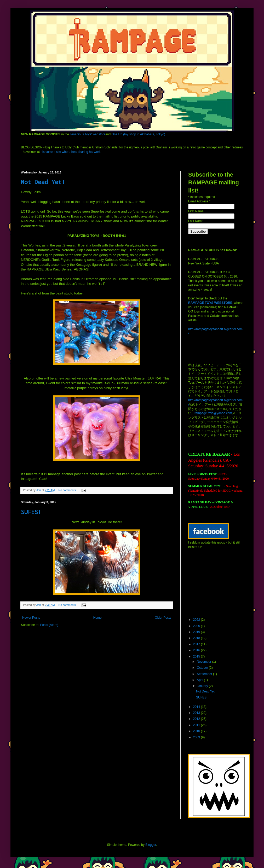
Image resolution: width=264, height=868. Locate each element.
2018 (197, 638)
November (205, 662)
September (205, 674)
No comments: (68, 490)
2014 (197, 707)
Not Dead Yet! (43, 182)
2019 (197, 632)
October (203, 668)
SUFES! (31, 512)
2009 (197, 737)
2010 (197, 731)
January (203, 686)
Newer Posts (31, 618)
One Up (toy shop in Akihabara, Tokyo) (138, 134)
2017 (197, 644)
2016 (197, 650)
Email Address (199, 201)
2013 (197, 713)
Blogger (151, 845)
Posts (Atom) (49, 625)
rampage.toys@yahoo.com (213, 413)
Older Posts (163, 618)
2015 (197, 656)
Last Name (196, 221)
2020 (197, 626)
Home (97, 618)
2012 (197, 719)
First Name (196, 211)
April (200, 680)
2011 (197, 725)
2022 (197, 620)
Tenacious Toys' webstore (88, 134)
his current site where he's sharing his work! (71, 152)
